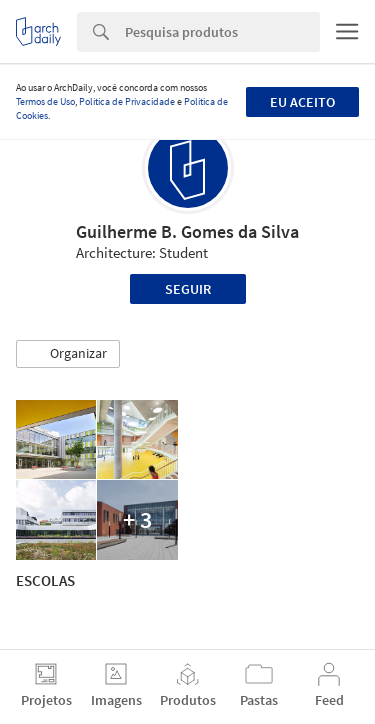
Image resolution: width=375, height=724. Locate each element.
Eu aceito (302, 102)
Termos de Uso (45, 101)
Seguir (188, 289)
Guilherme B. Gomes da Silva (187, 231)
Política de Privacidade (127, 101)
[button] (68, 354)
